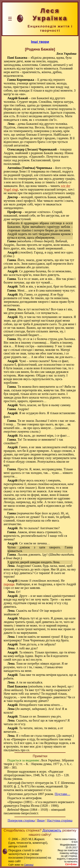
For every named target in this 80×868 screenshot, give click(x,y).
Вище (41, 820)
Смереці (29, 865)
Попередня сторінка (21, 820)
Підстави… (62, 794)
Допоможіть (52, 830)
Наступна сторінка (60, 820)
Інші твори (40, 42)
